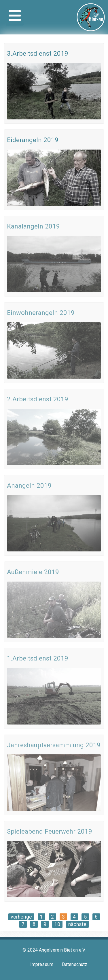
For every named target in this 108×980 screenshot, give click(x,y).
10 (57, 924)
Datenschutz (75, 964)
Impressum (42, 964)
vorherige (21, 917)
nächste (77, 924)
